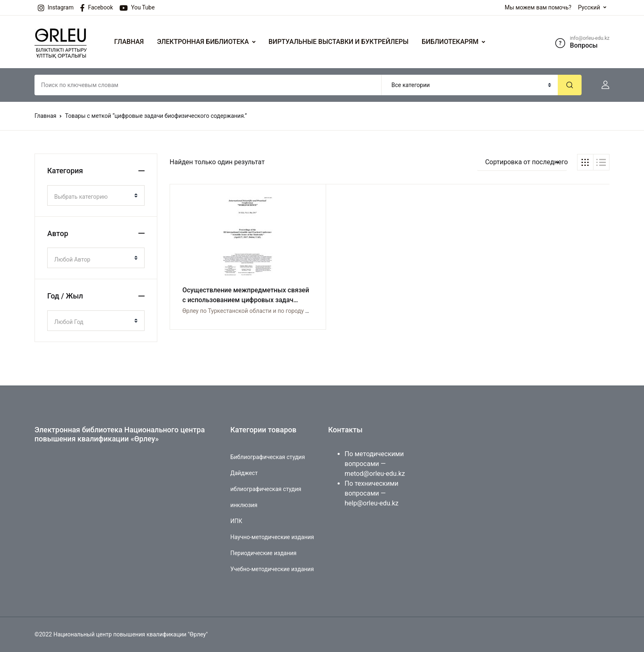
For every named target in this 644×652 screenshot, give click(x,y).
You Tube (137, 8)
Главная (45, 116)
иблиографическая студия (266, 489)
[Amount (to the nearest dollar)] (208, 85)
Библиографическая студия (268, 457)
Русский (589, 7)
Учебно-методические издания (272, 569)
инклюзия (244, 505)
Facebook (97, 8)
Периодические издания (263, 553)
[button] (602, 85)
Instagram (56, 8)
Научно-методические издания (272, 537)
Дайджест (244, 473)
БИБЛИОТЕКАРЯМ (450, 42)
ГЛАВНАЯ (129, 42)
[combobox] (96, 195)
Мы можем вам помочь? (538, 7)
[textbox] (93, 197)
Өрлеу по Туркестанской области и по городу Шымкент (257, 311)
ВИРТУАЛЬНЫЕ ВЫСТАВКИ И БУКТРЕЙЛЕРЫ (339, 42)
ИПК (236, 521)
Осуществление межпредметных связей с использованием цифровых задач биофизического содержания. (239, 300)
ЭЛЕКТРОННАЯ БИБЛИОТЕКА (203, 42)
